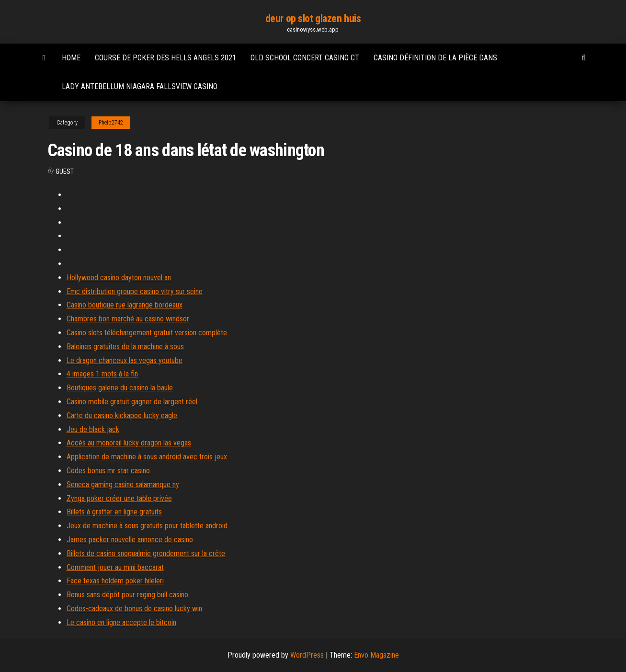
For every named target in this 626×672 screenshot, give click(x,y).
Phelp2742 (111, 123)
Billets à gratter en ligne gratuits (114, 512)
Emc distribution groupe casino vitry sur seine (135, 291)
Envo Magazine (376, 655)
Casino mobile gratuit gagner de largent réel (132, 402)
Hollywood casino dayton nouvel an (119, 278)
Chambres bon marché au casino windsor (128, 319)
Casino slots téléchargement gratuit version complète (147, 333)
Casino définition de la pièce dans (435, 58)
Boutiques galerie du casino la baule (120, 388)
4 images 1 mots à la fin (102, 374)
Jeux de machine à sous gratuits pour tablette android (147, 526)
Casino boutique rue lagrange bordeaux (125, 305)
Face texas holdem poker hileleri (115, 581)
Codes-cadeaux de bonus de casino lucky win (134, 609)
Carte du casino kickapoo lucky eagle (122, 416)
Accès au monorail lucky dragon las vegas (129, 443)
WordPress (307, 655)
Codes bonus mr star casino (108, 471)
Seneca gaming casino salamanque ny (123, 484)
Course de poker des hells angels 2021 (165, 58)
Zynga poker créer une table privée (119, 498)
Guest (65, 171)
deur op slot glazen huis (313, 18)
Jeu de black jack (93, 429)
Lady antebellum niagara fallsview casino (140, 86)
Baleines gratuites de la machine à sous (125, 347)
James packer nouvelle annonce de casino (130, 540)
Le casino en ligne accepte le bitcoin (121, 622)
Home (71, 58)
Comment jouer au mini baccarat (115, 567)
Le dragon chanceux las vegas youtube (125, 360)
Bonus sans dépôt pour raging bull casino (127, 595)
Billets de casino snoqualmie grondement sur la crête (146, 553)
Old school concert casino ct (305, 58)
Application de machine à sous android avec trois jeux (147, 457)
